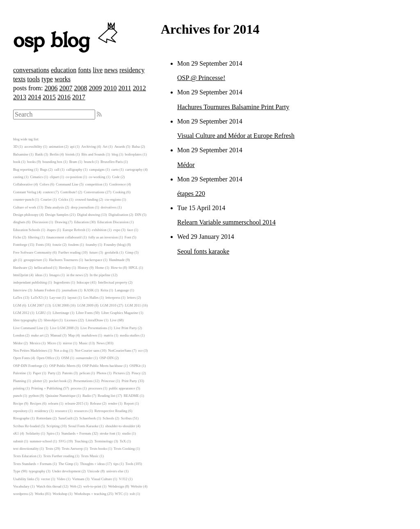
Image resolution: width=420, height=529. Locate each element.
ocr (140, 350)
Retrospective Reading (111, 411)
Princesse (108, 381)
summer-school (41, 441)
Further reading (69, 252)
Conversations (94, 192)
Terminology (104, 441)
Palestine (20, 373)
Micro (52, 343)
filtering (34, 237)
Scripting (53, 426)
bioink (70, 154)
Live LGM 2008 (62, 328)
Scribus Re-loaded (26, 426)
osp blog (67, 41)
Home (100, 268)
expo (117, 230)
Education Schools (27, 230)
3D (15, 147)
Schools (108, 418)
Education (82, 222)
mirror (67, 343)
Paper (37, 373)
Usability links (24, 479)
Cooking (119, 192)
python (34, 396)
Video (61, 479)
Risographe (21, 418)
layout (72, 298)
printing (19, 388)
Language (122, 290)
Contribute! (69, 192)
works (63, 79)
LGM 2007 (36, 305)
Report (129, 403)
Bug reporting (23, 169)
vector (46, 479)
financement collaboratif (64, 237)
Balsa (136, 147)
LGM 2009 (85, 305)
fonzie (57, 245)
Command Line (67, 184)
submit (18, 441)
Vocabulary (21, 486)
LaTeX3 (37, 298)
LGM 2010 (108, 305)
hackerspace (93, 260)
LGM (17, 305)
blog (115, 154)
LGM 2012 (21, 313)
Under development (66, 471)
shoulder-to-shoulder (120, 426)
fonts (84, 70)
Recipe (18, 403)
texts (19, 79)
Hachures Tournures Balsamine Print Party (233, 107)
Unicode (94, 471)
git (15, 260)
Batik (39, 154)
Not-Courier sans (87, 350)
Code (116, 177)
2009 (95, 88)
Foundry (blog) (115, 245)
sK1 (16, 433)
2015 (49, 97)
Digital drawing (88, 215)
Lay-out (55, 298)
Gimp (129, 252)
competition (94, 184)
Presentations (83, 381)
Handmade (117, 260)
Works (40, 494)
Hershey (65, 268)
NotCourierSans (120, 350)
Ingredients (62, 282)
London (19, 335)
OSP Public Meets (62, 366)
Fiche (17, 237)
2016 (64, 97)
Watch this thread (49, 486)
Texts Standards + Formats (32, 464)
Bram (73, 162)
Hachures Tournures (63, 260)
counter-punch (24, 199)
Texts (49, 449)
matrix (108, 335)
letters (132, 298)
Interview (20, 290)
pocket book (58, 381)
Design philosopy (26, 215)
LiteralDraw (95, 320)
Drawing (61, 222)
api (72, 147)
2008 (80, 88)
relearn (53, 403)
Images (54, 275)
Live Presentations (94, 328)
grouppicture (33, 260)
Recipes (36, 403)
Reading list (106, 396)
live (98, 70)
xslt (132, 494)
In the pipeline (100, 275)
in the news (75, 275)
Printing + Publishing (47, 388)
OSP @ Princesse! (201, 78)
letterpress (113, 298)
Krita (104, 290)
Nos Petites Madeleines (30, 350)
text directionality (26, 449)
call (57, 169)
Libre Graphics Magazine (120, 313)
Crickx (63, 199)
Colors (44, 184)
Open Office (46, 358)
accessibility (33, 147)
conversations (31, 70)
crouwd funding (87, 199)
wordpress (21, 494)
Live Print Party (126, 328)
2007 (66, 88)
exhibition (99, 230)
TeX (123, 441)
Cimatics (36, 177)
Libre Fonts (84, 313)
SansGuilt (65, 418)
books (31, 162)
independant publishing (30, 282)
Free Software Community (32, 252)
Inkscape (83, 282)
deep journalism (82, 207)
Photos (102, 373)
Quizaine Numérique (61, 396)
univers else (115, 471)
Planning (19, 381)
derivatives (109, 207)
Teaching (81, 441)
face (130, 230)
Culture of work (25, 207)
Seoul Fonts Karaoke (83, 426)
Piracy (136, 373)
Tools (129, 464)
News (100, 343)
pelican (85, 373)
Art (105, 147)
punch (18, 396)
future (94, 252)
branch (89, 162)
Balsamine (21, 154)
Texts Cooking (124, 449)
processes (95, 388)
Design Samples (57, 215)
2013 (20, 97)
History (83, 268)
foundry (91, 245)
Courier (46, 199)
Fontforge (20, 245)
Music (83, 343)
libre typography (25, 320)
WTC (119, 494)
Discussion (40, 222)
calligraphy (74, 169)
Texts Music (90, 456)
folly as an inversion (103, 237)
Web (73, 486)
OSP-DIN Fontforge (28, 366)
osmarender (84, 358)
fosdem (73, 245)
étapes (51, 230)
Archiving (89, 147)
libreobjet (51, 320)
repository (21, 411)
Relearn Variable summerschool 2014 (226, 222)
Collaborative (23, 184)
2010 (110, 88)
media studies (130, 335)
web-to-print (92, 486)
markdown (89, 335)
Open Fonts (22, 358)
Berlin (54, 154)
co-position (74, 177)
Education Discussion (113, 222)
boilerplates (133, 154)
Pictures (119, 373)
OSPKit (135, 366)
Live (113, 320)
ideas (39, 275)
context (48, 192)
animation (56, 147)
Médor (186, 165)
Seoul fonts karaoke (203, 251)
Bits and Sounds (93, 154)
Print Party (129, 381)
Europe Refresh (74, 230)
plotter (38, 381)
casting (18, 177)
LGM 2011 (133, 305)
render (112, 403)
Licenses (71, 320)
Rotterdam (44, 418)
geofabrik (112, 252)
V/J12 (123, 479)
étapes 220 (191, 194)
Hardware (20, 268)
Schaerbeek (88, 418)
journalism (70, 290)
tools (33, 79)
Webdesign (116, 486)
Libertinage (61, 313)
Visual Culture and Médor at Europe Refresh (236, 136)
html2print (21, 275)
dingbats (19, 222)
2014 (34, 97)
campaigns (97, 169)
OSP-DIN (106, 358)
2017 (79, 97)
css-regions (113, 199)
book (17, 162)
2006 (51, 88)
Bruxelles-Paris (112, 162)
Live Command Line (28, 328)
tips (116, 464)
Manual (56, 335)
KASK (89, 290)
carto (115, 169)
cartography (134, 169)
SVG (62, 441)
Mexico (35, 343)
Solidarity (33, 433)
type (47, 79)
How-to (116, 268)
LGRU (41, 313)
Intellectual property (113, 282)
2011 (124, 88)
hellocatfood (43, 268)
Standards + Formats (76, 433)
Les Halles (91, 298)
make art (38, 335)
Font (128, 237)
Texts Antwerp (72, 449)
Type (17, 471)
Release (96, 403)
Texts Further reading (59, 456)
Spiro (51, 433)
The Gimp (66, 464)
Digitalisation (118, 215)
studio (126, 433)
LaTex (18, 298)
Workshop (60, 494)
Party (52, 373)
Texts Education (25, 456)
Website (137, 486)
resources (81, 411)
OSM (65, 358)
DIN (138, 215)
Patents (67, 373)
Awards (120, 147)
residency (132, 70)
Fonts (40, 245)
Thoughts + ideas (92, 464)
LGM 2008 (60, 305)
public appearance (122, 388)
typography (37, 471)
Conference (118, 184)
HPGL (134, 268)
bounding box (53, 162)
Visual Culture (102, 479)
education (64, 70)
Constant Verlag (25, 192)
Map (71, 335)
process (76, 388)
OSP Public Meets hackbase (103, 366)
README (131, 396)
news (111, 70)
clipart (54, 177)
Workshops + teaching (90, 494)
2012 (139, 88)
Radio (87, 396)
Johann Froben (44, 290)
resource (61, 411)
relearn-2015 (74, 403)
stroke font (107, 433)
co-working (97, 177)
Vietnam (78, 479)
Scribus (126, 418)
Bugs (44, 169)
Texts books (98, 449)
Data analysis (54, 207)
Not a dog (61, 350)
